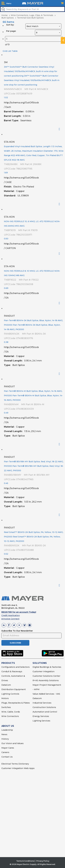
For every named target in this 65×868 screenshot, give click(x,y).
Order (60, 129)
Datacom (37, 698)
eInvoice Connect (10, 619)
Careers (5, 752)
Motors (5, 698)
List (9, 51)
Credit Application (11, 615)
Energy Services (41, 716)
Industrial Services (42, 703)
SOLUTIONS (40, 663)
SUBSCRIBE (15, 643)
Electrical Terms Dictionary (15, 764)
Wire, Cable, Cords (11, 712)
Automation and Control (45, 712)
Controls (15, 694)
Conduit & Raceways (12, 671)
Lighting (6, 694)
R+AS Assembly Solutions (46, 680)
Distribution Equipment (14, 689)
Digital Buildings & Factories (47, 667)
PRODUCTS (8, 663)
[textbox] (32, 9)
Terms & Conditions (25, 861)
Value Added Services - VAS (46, 694)
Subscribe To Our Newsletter (17, 631)
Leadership (7, 730)
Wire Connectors (10, 716)
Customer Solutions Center (46, 676)
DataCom (6, 685)
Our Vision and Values (12, 743)
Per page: (11, 31)
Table (15, 51)
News (4, 734)
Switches (6, 707)
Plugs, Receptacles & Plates (16, 703)
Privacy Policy (43, 861)
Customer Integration (44, 671)
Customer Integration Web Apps (18, 768)
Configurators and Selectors (16, 667)
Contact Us (7, 757)
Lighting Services (41, 721)
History (5, 739)
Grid (5, 51)
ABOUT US (8, 726)
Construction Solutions (44, 707)
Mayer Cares (8, 748)
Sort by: (10, 25)
